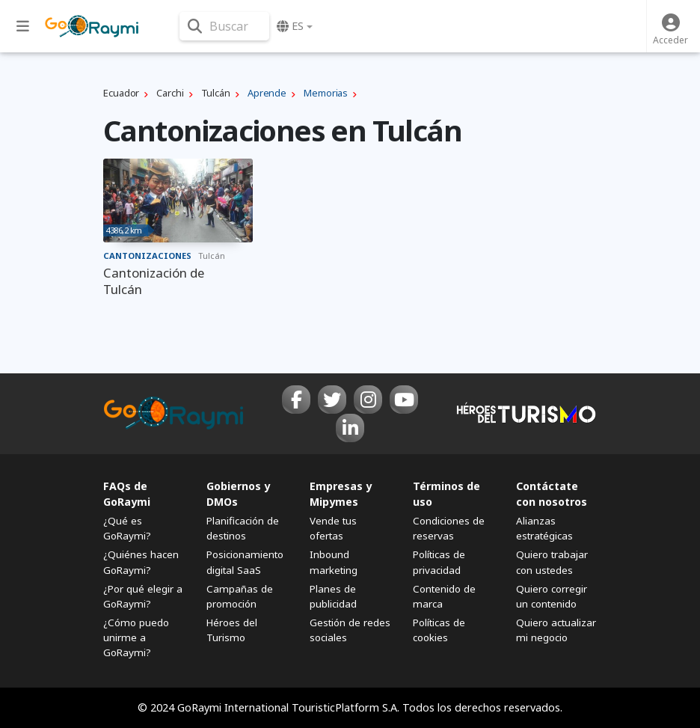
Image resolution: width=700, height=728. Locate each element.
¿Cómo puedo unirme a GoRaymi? (136, 637)
